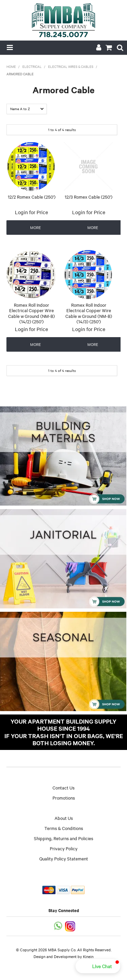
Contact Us (63, 787)
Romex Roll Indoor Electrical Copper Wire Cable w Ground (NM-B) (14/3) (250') (89, 313)
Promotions (64, 798)
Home (11, 66)
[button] (98, 966)
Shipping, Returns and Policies (63, 838)
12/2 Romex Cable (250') (32, 197)
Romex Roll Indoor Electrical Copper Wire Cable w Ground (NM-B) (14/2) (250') (31, 313)
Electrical (32, 66)
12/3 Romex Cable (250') (89, 197)
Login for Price (31, 212)
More (36, 227)
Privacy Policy (64, 848)
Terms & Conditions (64, 828)
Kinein (88, 956)
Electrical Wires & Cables (71, 66)
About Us (64, 818)
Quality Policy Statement (64, 858)
